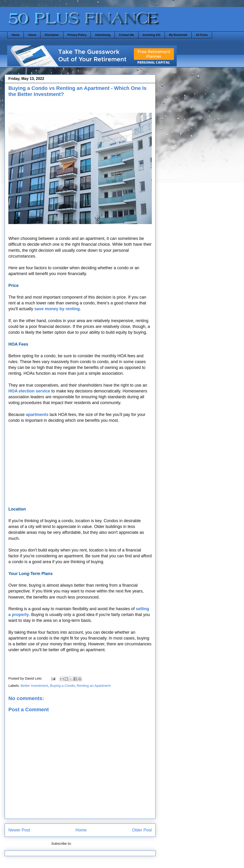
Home (15, 35)
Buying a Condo (62, 686)
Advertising (103, 35)
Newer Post (19, 830)
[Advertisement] (80, 468)
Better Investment (34, 686)
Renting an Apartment (94, 686)
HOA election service (29, 391)
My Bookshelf (178, 35)
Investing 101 (152, 35)
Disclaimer (52, 35)
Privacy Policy (77, 35)
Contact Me (127, 35)
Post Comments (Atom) (91, 843)
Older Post (142, 830)
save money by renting (57, 309)
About (32, 35)
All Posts (202, 35)
